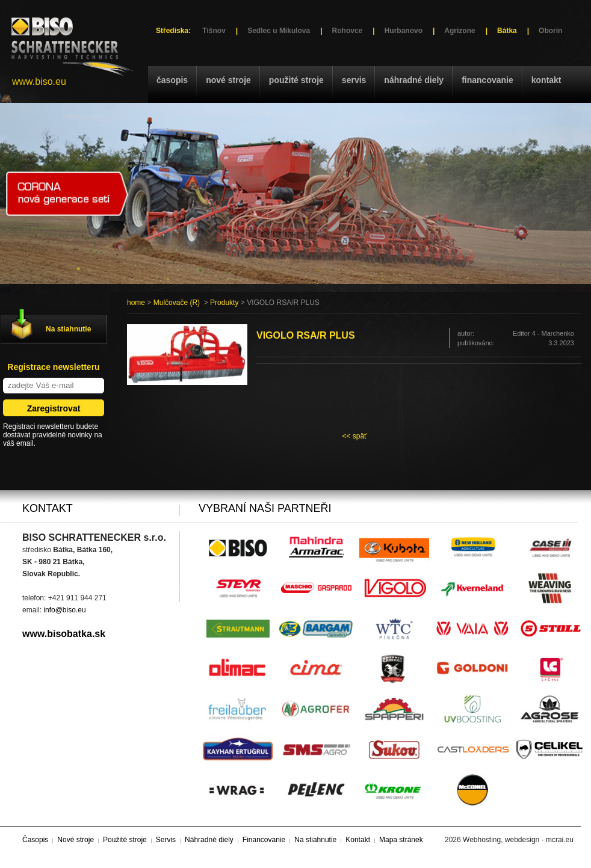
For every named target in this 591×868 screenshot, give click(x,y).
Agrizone (459, 31)
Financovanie (487, 80)
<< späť (354, 436)
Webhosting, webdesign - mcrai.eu (518, 840)
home (136, 303)
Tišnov (214, 31)
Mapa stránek (401, 840)
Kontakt (546, 80)
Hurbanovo (404, 31)
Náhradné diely (414, 80)
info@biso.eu (64, 610)
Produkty (224, 303)
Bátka (507, 31)
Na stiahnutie (68, 329)
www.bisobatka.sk (64, 634)
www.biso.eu (39, 82)
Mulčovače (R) (177, 303)
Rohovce (348, 31)
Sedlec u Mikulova (279, 31)
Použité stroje (296, 80)
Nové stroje (228, 80)
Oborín (550, 31)
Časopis (172, 80)
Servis (354, 80)
